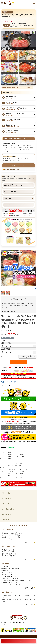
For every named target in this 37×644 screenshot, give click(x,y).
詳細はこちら (29, 542)
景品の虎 (16, 637)
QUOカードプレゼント (10, 205)
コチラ (19, 579)
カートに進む (18, 641)
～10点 (22, 457)
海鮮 (20, 465)
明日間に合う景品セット (13, 455)
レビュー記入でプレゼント (11, 192)
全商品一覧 (4, 467)
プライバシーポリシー (8, 624)
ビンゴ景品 (22, 472)
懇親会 (21, 478)
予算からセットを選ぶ (13, 463)
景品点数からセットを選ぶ (14, 457)
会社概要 (4, 622)
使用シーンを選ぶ (7, 343)
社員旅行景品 (23, 480)
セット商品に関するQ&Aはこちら (12, 169)
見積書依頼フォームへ (9, 312)
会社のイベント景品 (24, 474)
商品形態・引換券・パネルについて (13, 185)
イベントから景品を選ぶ (13, 469)
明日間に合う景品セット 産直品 (27, 455)
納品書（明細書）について (10, 349)
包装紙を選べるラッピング (11, 198)
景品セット (4, 453)
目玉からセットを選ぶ (13, 461)
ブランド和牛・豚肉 (23, 461)
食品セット (10, 453)
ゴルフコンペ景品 (24, 469)
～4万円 (21, 463)
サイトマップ (22, 624)
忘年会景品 (22, 476)
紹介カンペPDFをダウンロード (18, 165)
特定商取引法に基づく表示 (18, 622)
